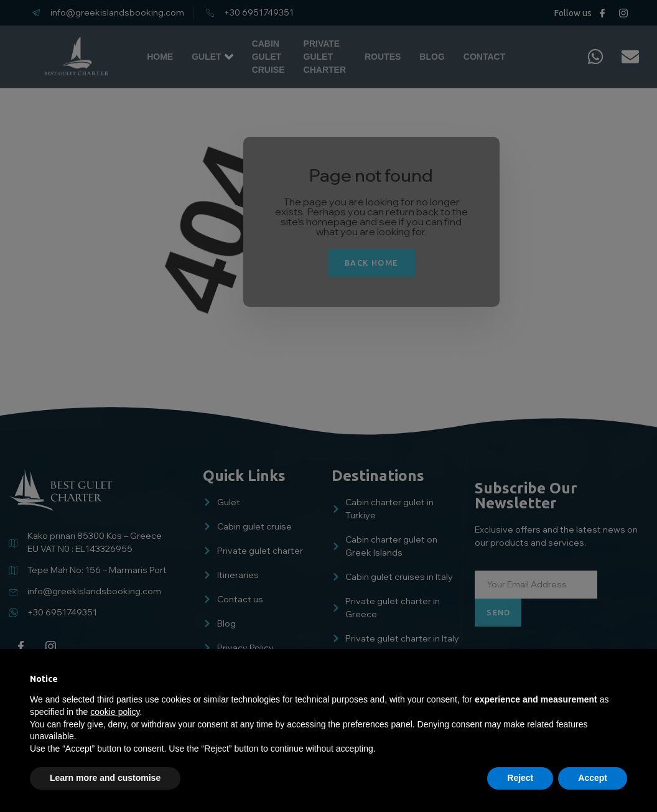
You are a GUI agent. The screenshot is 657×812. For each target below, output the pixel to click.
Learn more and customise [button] (105, 778)
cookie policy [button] (115, 712)
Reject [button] (520, 778)
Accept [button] (593, 778)
